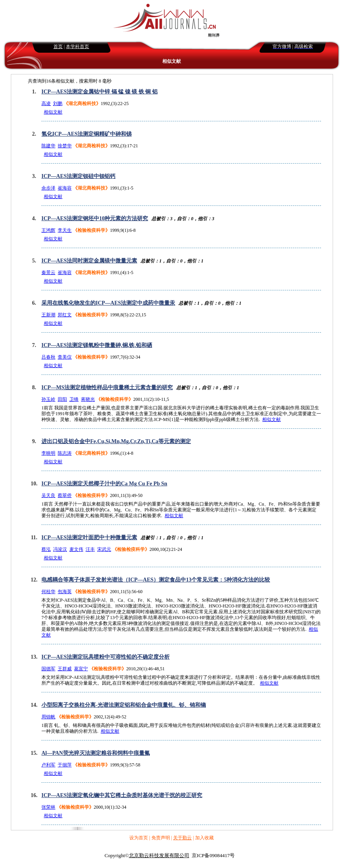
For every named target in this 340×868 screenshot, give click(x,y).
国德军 (48, 669)
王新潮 (48, 315)
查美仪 (65, 357)
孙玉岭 (48, 399)
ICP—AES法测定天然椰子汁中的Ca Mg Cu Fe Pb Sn (104, 484)
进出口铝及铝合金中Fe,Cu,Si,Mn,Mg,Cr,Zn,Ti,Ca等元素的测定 (116, 441)
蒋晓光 (88, 399)
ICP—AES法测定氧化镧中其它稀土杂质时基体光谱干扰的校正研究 (122, 795)
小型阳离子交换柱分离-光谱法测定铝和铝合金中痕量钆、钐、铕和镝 (124, 705)
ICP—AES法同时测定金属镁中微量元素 (89, 261)
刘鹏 (58, 104)
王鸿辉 (48, 230)
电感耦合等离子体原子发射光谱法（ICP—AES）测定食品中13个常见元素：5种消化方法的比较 (156, 580)
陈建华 (48, 146)
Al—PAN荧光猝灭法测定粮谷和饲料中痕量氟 (96, 753)
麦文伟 (76, 549)
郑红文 (65, 315)
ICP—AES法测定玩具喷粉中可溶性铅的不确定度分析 (106, 657)
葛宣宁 (81, 669)
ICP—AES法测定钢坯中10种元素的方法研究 (95, 218)
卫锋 (74, 399)
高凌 (46, 104)
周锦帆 (48, 717)
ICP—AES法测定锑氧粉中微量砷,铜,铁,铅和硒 (97, 345)
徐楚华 (65, 146)
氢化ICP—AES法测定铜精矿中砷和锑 (87, 134)
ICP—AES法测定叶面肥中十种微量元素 (89, 538)
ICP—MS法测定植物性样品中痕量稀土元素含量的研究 (107, 387)
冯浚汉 (60, 549)
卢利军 (48, 765)
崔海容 (65, 188)
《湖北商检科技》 (82, 104)
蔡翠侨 (65, 495)
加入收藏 (204, 838)
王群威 (65, 669)
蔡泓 (46, 549)
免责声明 (161, 838)
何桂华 (48, 592)
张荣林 (48, 807)
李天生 (65, 230)
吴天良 (48, 495)
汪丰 (90, 549)
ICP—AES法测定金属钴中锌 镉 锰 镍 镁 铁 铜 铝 (100, 92)
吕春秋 (48, 357)
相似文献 (53, 112)
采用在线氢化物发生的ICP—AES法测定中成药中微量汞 (108, 303)
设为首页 (139, 838)
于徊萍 (65, 765)
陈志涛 (65, 453)
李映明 (48, 453)
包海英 (65, 592)
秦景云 (48, 273)
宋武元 (104, 549)
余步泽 (48, 188)
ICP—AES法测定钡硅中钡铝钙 (78, 176)
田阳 (62, 399)
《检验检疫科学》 (91, 230)
